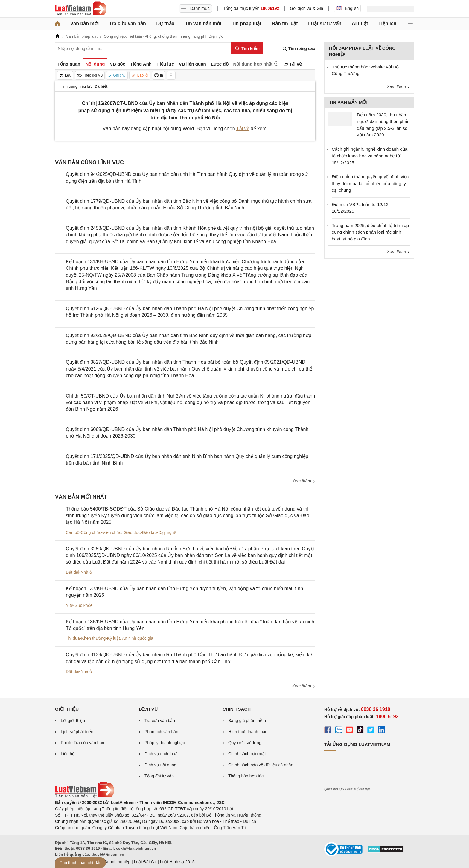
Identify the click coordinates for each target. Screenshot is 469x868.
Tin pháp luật (246, 23)
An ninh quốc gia (138, 638)
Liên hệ (68, 754)
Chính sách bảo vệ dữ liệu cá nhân (261, 765)
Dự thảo (165, 23)
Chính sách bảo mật (247, 754)
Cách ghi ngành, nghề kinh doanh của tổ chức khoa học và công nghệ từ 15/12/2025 (370, 156)
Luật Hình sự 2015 (177, 862)
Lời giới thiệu (73, 721)
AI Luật (360, 23)
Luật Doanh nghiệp (113, 862)
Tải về (243, 128)
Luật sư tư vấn (325, 23)
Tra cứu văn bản (128, 23)
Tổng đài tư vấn (159, 776)
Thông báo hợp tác (246, 776)
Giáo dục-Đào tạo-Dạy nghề (150, 532)
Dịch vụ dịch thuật (162, 754)
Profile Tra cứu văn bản (82, 743)
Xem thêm (304, 481)
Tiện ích (387, 23)
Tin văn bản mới (203, 23)
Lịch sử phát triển (77, 732)
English (347, 8)
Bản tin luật (285, 23)
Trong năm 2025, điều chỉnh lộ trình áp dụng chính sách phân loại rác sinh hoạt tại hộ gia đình (370, 232)
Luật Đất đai (145, 862)
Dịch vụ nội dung (160, 765)
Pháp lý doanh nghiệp (165, 743)
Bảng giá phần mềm (247, 721)
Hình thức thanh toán (248, 732)
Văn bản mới (84, 23)
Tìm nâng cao (299, 49)
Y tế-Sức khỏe (79, 605)
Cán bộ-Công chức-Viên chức (93, 532)
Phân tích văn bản (161, 732)
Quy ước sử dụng (245, 743)
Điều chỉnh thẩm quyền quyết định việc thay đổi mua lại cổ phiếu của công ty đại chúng (370, 183)
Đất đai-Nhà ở (79, 572)
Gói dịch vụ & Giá (306, 8)
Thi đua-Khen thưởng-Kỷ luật (93, 638)
